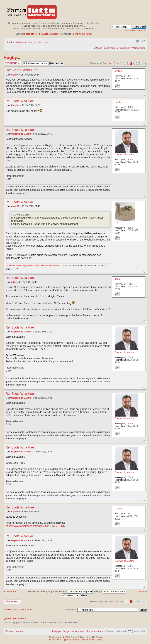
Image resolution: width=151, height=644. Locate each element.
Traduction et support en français (64, 640)
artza (14, 282)
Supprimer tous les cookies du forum (82, 631)
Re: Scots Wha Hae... (23, 70)
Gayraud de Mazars (21, 134)
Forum (30, 42)
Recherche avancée (135, 30)
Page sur (115, 63)
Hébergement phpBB (92, 640)
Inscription (125, 48)
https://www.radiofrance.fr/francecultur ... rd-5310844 (36, 526)
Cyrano (15, 75)
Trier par (110, 591)
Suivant (141, 592)
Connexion (140, 48)
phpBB (65, 637)
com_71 (15, 206)
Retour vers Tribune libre (19, 609)
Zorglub (15, 105)
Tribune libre (42, 42)
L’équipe (57, 631)
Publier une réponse (12, 63)
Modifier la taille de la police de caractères (143, 41)
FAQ (99, 48)
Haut (144, 95)
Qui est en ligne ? (15, 619)
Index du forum (16, 42)
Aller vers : (70, 610)
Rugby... (12, 57)
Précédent (11, 592)
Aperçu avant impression (137, 41)
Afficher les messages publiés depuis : (60, 591)
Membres (111, 48)
